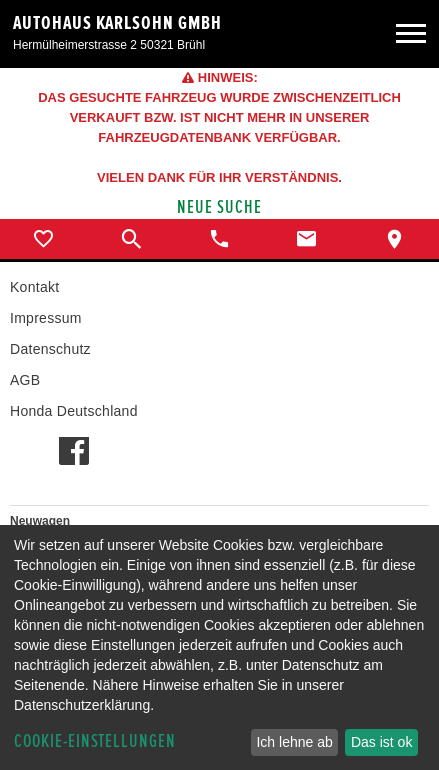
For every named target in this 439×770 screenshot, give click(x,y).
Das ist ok (381, 742)
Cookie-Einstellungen (95, 741)
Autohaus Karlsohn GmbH (117, 23)
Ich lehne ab (294, 742)
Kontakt (34, 287)
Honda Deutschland (74, 411)
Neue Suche (219, 207)
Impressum (46, 318)
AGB (25, 380)
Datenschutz (50, 349)
